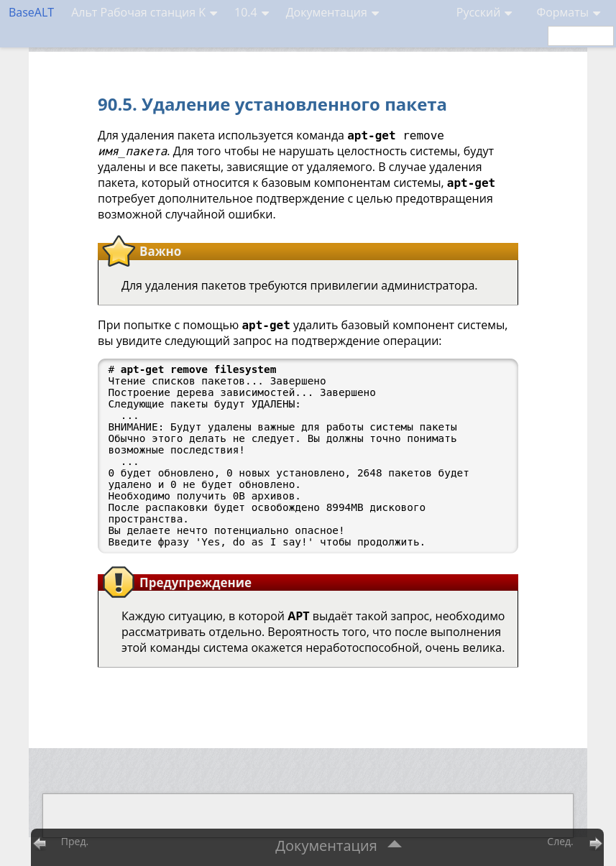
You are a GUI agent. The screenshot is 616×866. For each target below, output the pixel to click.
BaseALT (31, 12)
